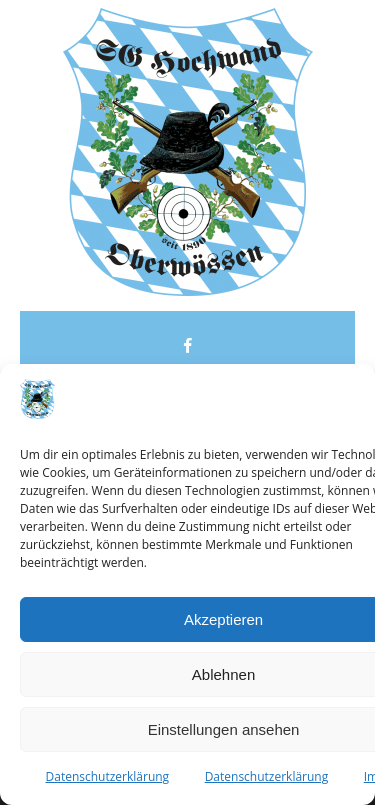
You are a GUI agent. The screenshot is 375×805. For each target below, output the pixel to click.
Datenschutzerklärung (108, 776)
